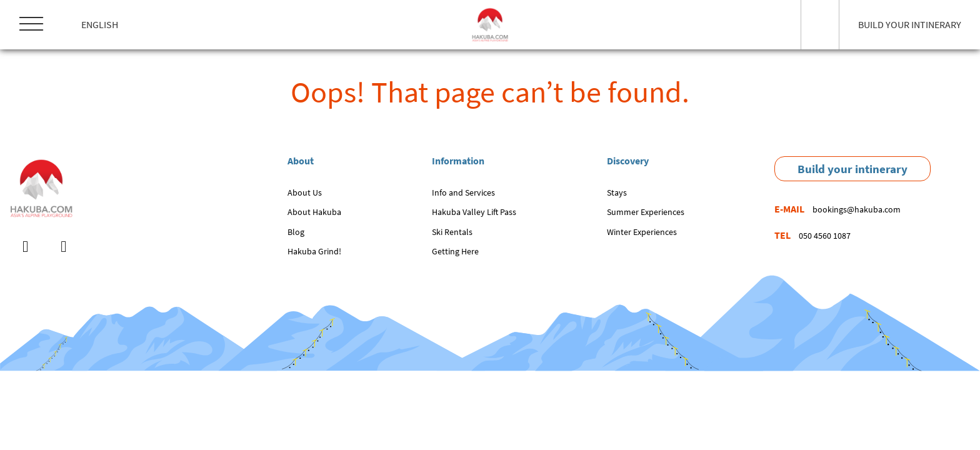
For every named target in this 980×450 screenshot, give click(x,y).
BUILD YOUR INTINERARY (910, 24)
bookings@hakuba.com (857, 209)
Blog (296, 232)
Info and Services (463, 192)
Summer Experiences (646, 212)
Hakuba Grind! (314, 251)
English (100, 24)
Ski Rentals (452, 232)
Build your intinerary (852, 169)
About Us (305, 192)
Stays (617, 192)
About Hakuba (314, 212)
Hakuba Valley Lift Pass (474, 212)
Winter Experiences (642, 232)
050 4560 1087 (825, 236)
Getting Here (455, 251)
